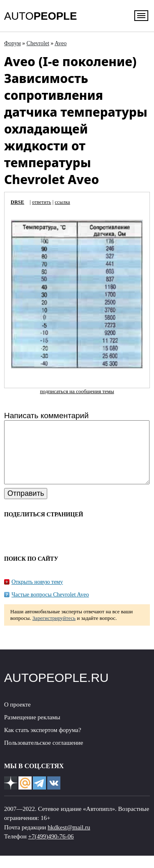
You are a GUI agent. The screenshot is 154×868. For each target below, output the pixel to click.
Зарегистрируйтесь (54, 630)
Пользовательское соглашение (44, 755)
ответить (41, 202)
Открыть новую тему (37, 594)
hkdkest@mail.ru (69, 840)
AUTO (40, 16)
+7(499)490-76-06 (51, 849)
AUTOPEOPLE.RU (56, 690)
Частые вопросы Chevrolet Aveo (50, 607)
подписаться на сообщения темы (77, 391)
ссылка (63, 202)
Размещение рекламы (32, 730)
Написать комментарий (46, 416)
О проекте (17, 717)
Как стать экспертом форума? (43, 742)
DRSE (17, 202)
